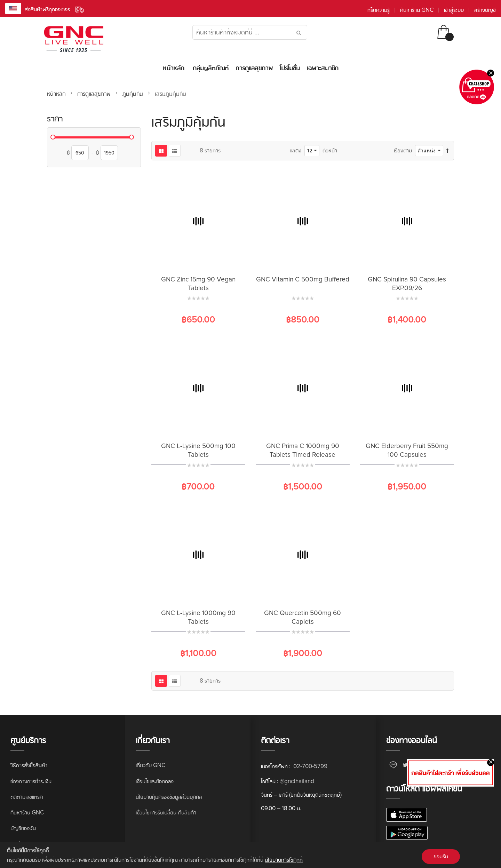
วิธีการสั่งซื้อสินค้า (29, 765)
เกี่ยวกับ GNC (150, 765)
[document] (250, 855)
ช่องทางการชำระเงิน (31, 781)
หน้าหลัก (57, 94)
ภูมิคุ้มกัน (134, 94)
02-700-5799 (310, 766)
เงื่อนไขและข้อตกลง (155, 781)
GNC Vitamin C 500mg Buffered (303, 280)
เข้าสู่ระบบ (454, 10)
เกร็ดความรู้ (378, 10)
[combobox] (250, 32)
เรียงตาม (403, 150)
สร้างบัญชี (485, 10)
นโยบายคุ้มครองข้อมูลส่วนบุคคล (169, 797)
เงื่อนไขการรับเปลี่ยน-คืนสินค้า (166, 813)
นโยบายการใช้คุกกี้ (284, 860)
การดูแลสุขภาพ (95, 94)
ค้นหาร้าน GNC (417, 10)
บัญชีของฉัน (23, 828)
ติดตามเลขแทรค (27, 797)
